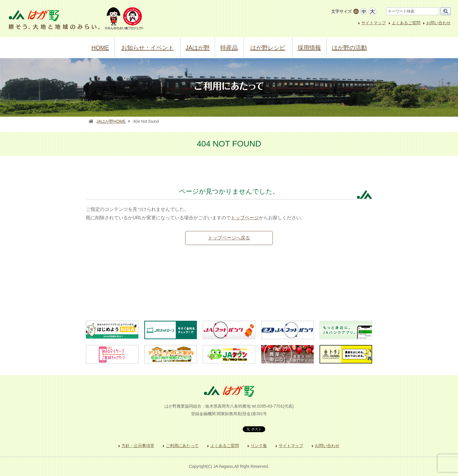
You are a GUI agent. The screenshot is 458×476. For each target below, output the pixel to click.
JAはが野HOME (111, 121)
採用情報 (309, 48)
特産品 (229, 48)
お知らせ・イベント (148, 48)
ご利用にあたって (182, 446)
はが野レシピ (268, 48)
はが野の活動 (349, 48)
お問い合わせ (438, 23)
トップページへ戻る (229, 238)
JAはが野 (198, 48)
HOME (100, 48)
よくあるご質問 (406, 23)
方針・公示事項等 (138, 446)
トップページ (245, 218)
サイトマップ (374, 23)
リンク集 (259, 446)
